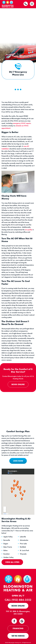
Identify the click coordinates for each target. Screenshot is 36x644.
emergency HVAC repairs (22, 123)
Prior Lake (23, 544)
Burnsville (7, 540)
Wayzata (23, 554)
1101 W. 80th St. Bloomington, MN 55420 (18, 613)
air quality (29, 230)
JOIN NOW (18, 461)
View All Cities (12, 562)
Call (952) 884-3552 (18, 600)
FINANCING (18, 628)
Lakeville (23, 537)
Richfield (23, 547)
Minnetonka (24, 540)
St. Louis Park (24, 550)
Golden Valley (9, 557)
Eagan (6, 544)
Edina (5, 550)
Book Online (18, 384)
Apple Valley (8, 537)
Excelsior (7, 554)
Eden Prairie (8, 547)
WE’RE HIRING (18, 636)
